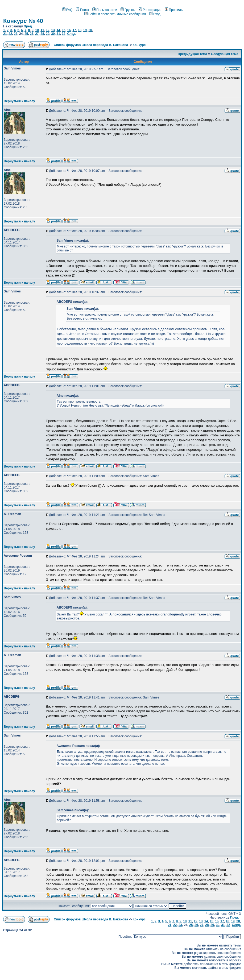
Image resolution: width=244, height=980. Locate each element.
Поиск (82, 10)
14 (58, 30)
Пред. (28, 26)
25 (26, 34)
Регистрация (150, 10)
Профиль (174, 10)
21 (5, 34)
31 (58, 34)
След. (72, 34)
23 (16, 34)
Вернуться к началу (19, 101)
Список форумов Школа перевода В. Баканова (91, 45)
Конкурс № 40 (23, 21)
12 (47, 30)
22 (10, 34)
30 (53, 34)
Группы (128, 10)
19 (85, 30)
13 (53, 30)
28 (42, 34)
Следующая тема (225, 54)
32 (63, 34)
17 (74, 30)
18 (79, 30)
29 (47, 34)
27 (37, 34)
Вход (155, 14)
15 (63, 30)
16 (69, 30)
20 (90, 30)
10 (37, 30)
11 (42, 30)
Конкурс (139, 45)
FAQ (67, 10)
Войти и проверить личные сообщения (115, 14)
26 (32, 34)
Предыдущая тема (192, 54)
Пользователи (105, 10)
